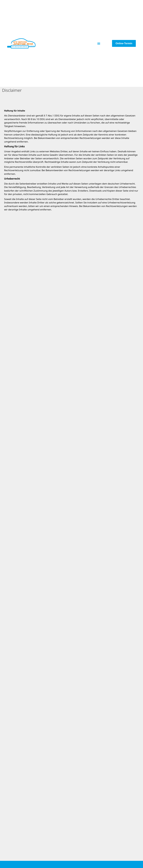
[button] (99, 43)
